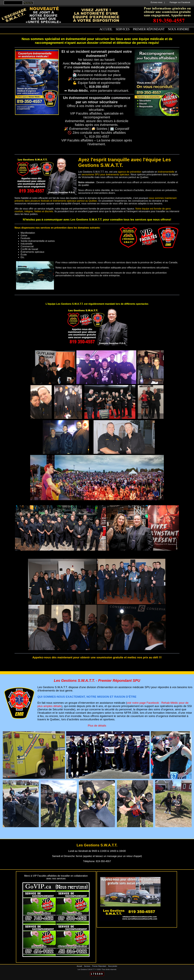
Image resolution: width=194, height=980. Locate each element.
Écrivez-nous (156, 2)
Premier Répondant (149, 29)
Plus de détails (97, 726)
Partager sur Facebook (180, 2)
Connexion (97, 979)
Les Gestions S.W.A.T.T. (86, 969)
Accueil (106, 29)
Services (123, 29)
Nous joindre (179, 29)
